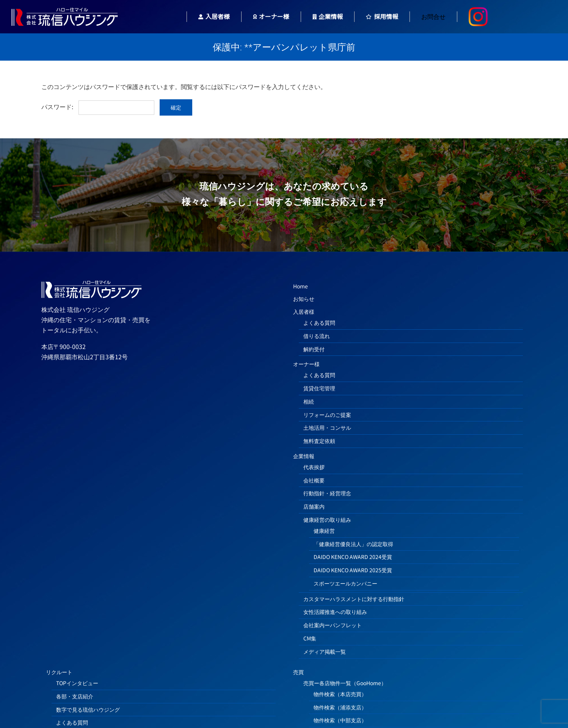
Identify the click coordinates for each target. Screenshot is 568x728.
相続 (309, 401)
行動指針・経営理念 (327, 493)
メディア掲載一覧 (325, 651)
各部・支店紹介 (75, 696)
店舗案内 (314, 506)
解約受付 (314, 349)
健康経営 (324, 531)
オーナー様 (306, 364)
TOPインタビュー (77, 683)
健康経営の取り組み (327, 520)
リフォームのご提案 (327, 415)
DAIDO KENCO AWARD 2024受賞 (353, 557)
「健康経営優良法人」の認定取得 (353, 544)
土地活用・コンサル (327, 427)
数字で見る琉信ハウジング (88, 709)
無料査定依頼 (319, 441)
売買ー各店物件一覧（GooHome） (345, 683)
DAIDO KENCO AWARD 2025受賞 (353, 570)
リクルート (59, 672)
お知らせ (304, 299)
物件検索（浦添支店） (340, 707)
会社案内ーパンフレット (333, 625)
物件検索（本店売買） (340, 694)
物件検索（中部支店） (340, 720)
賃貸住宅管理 (319, 388)
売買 (298, 672)
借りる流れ (317, 336)
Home (300, 286)
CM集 (310, 638)
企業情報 (304, 456)
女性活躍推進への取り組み (335, 612)
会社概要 (314, 480)
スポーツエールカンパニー (345, 583)
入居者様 (304, 312)
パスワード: (98, 106)
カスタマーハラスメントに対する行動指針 (354, 599)
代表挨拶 (314, 467)
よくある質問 (319, 323)
